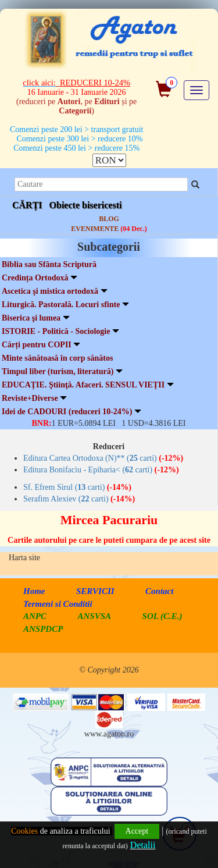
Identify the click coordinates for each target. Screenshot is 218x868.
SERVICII (95, 591)
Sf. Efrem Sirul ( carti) (77, 487)
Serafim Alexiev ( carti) (79, 499)
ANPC (35, 616)
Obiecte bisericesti (86, 205)
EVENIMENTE (109, 229)
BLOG (109, 219)
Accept (137, 831)
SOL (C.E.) (162, 616)
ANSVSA (95, 616)
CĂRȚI (27, 205)
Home (34, 591)
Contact (159, 591)
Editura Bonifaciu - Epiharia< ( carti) (101, 470)
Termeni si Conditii (58, 604)
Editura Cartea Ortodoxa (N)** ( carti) (103, 458)
